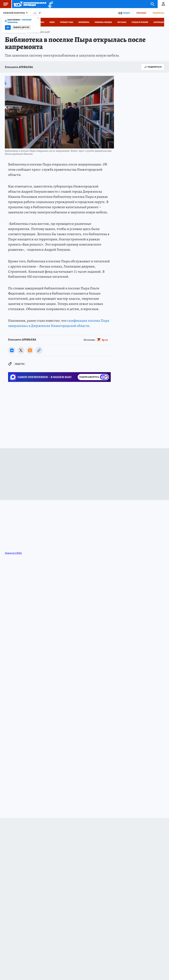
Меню (4, 4)
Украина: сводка (103, 22)
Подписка (158, 13)
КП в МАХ (122, 22)
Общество (20, 364)
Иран (52, 22)
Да (8, 27)
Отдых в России (140, 22)
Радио (127, 13)
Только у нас (67, 22)
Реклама (141, 13)
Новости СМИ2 (13, 553)
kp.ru (105, 340)
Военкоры (84, 22)
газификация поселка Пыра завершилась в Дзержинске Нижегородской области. (59, 323)
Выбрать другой (21, 27)
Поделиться (153, 67)
